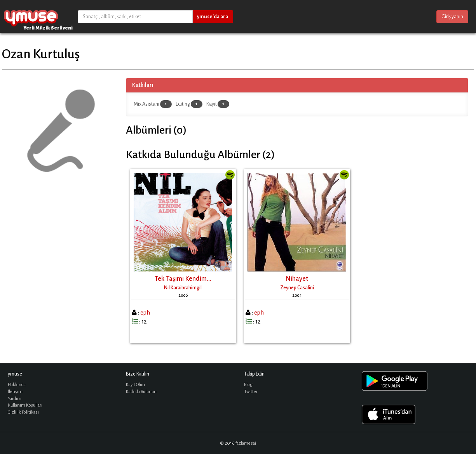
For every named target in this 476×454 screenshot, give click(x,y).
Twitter (251, 392)
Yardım (15, 399)
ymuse (31, 17)
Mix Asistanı (153, 104)
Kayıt (218, 104)
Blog (248, 385)
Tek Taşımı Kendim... (183, 279)
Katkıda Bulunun (141, 392)
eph (145, 313)
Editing (189, 104)
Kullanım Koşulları (25, 405)
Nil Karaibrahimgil (183, 288)
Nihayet (297, 279)
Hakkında (17, 385)
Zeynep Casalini (297, 288)
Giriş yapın (452, 17)
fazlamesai (246, 443)
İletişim (15, 392)
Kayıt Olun (135, 385)
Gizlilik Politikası (23, 412)
